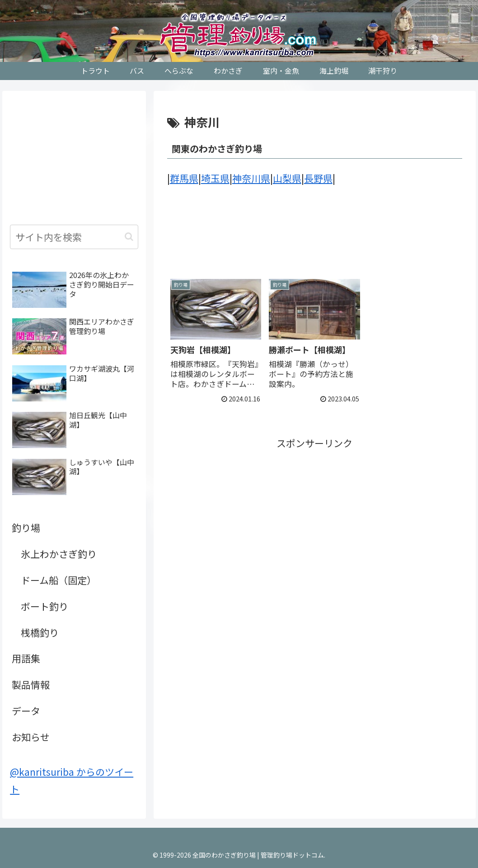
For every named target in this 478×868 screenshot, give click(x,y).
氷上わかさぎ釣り (59, 554)
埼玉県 (215, 178)
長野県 (318, 178)
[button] (129, 237)
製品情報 (31, 684)
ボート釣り (45, 606)
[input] (74, 237)
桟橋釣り (40, 632)
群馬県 (184, 178)
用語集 (26, 658)
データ (26, 711)
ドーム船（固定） (59, 580)
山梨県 (287, 178)
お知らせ (31, 737)
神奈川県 (251, 178)
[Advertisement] (315, 238)
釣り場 (26, 528)
